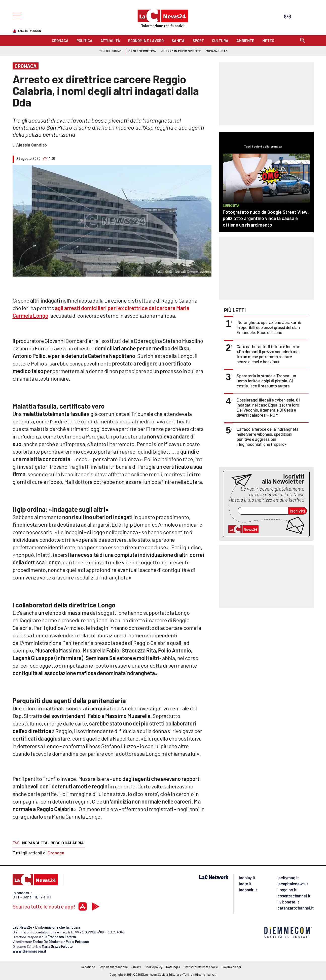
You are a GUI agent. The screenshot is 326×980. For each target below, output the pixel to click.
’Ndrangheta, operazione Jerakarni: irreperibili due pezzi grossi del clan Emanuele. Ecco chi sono (269, 327)
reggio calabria (67, 843)
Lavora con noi (231, 967)
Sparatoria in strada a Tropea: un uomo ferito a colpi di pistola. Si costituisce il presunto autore (266, 381)
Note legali (173, 967)
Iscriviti (297, 511)
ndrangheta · (36, 843)
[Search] (303, 41)
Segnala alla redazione (113, 967)
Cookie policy (154, 967)
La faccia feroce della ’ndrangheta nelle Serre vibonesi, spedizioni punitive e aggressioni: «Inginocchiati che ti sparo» (268, 437)
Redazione (88, 967)
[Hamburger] (15, 15)
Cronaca (56, 853)
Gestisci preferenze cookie (201, 967)
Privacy (136, 967)
